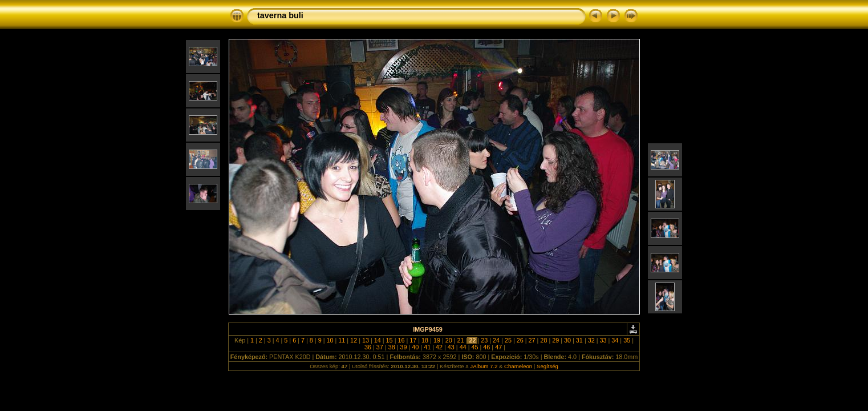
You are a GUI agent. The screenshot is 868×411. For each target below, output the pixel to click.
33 (603, 340)
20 (449, 340)
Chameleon (518, 366)
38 (392, 347)
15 (390, 340)
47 (498, 347)
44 (463, 347)
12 (354, 340)
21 (461, 340)
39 (404, 347)
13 (366, 340)
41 (427, 347)
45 (474, 347)
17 (413, 340)
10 (330, 340)
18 (425, 340)
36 (368, 347)
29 (555, 340)
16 (401, 340)
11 (342, 340)
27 (532, 340)
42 (439, 347)
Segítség (547, 366)
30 (567, 340)
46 (486, 347)
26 (520, 340)
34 (615, 340)
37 (380, 347)
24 (496, 340)
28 (543, 340)
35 (627, 340)
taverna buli (280, 15)
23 (484, 340)
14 (378, 340)
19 (437, 340)
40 (415, 347)
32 (591, 340)
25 (508, 340)
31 (579, 340)
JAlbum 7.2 (484, 366)
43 (451, 347)
